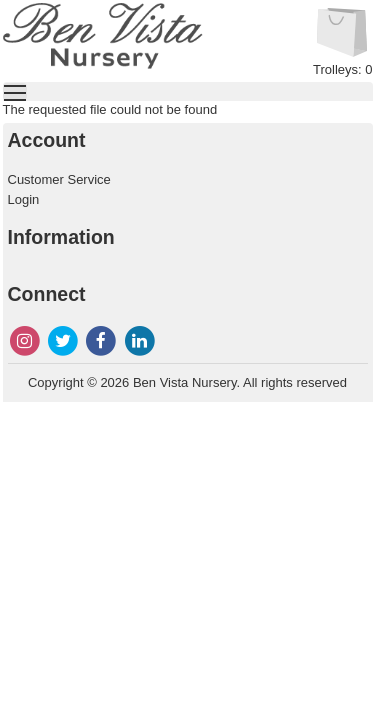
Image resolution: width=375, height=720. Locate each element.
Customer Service (59, 179)
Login (24, 199)
